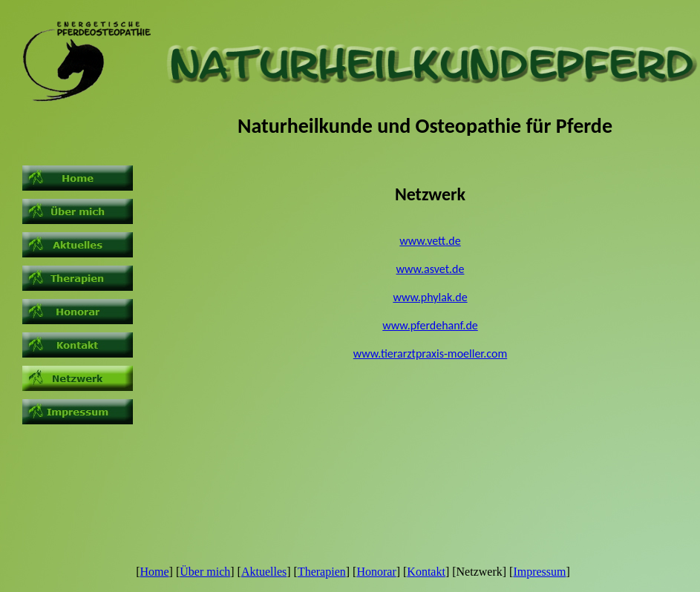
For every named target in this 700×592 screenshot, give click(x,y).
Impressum (539, 572)
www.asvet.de (431, 269)
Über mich (205, 572)
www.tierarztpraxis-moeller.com (430, 353)
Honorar (376, 572)
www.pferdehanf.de (430, 325)
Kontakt (426, 572)
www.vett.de (430, 241)
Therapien (322, 572)
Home (154, 572)
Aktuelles (264, 572)
